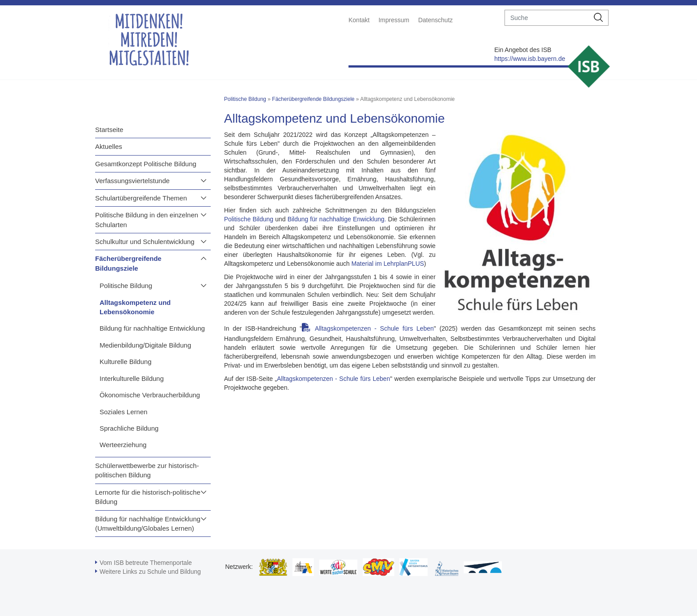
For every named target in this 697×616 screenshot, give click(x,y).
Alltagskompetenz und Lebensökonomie (135, 307)
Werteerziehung (123, 445)
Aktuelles (109, 146)
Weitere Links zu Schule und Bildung (150, 572)
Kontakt (359, 20)
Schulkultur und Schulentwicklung (145, 242)
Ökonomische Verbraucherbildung (150, 395)
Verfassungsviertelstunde (132, 181)
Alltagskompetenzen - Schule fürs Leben (374, 328)
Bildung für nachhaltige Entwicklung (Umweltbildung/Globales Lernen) (148, 524)
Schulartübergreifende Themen (141, 198)
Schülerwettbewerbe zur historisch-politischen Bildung (147, 470)
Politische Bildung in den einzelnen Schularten (147, 220)
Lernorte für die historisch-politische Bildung (148, 497)
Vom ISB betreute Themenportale (146, 563)
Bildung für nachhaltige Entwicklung (152, 328)
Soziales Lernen (124, 412)
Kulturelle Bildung (126, 362)
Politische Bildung (126, 286)
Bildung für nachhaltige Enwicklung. (337, 219)
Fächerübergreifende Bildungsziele (128, 263)
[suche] (547, 18)
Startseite (109, 130)
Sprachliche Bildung (129, 428)
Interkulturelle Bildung (132, 378)
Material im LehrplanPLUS (387, 264)
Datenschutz (436, 20)
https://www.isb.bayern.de (530, 59)
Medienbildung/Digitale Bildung (145, 345)
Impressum (394, 20)
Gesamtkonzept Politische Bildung (146, 164)
